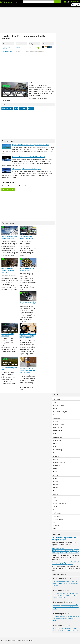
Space (55, 507)
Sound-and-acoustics (60, 503)
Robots (55, 488)
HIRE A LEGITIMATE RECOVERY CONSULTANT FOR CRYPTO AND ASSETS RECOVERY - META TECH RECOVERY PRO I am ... (66, 595)
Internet (56, 443)
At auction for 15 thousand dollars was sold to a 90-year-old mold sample (28, 336)
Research (56, 484)
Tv (54, 523)
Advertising (57, 399)
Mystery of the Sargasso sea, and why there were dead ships (30, 145)
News (55, 469)
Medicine (56, 456)
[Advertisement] (40, 19)
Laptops (56, 453)
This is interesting (7, 108)
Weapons (56, 526)
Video (16, 108)
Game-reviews (58, 440)
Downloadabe (57, 428)
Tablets (55, 510)
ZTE (54, 529)
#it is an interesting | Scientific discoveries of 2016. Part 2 (8, 270)
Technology (57, 516)
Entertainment (57, 431)
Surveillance (23, 108)
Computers (57, 418)
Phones (56, 475)
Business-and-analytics (60, 412)
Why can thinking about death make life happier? (27, 169)
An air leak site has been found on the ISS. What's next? (29, 157)
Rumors (56, 491)
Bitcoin (55, 409)
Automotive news (59, 405)
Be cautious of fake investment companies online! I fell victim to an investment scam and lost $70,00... (66, 619)
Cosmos (56, 421)
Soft (54, 497)
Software (56, 500)
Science (56, 494)
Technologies (57, 513)
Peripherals (57, 472)
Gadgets (56, 434)
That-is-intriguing (58, 519)
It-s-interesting (58, 450)
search (57, 2)
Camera (31, 108)
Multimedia (57, 459)
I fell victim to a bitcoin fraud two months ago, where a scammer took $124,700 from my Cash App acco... (66, 584)
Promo (55, 478)
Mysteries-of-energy (59, 462)
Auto (55, 402)
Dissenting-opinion (59, 424)
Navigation (56, 465)
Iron (54, 447)
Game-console (58, 437)
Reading (56, 481)
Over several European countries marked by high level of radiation (27, 370)
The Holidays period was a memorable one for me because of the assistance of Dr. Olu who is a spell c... (66, 607)
